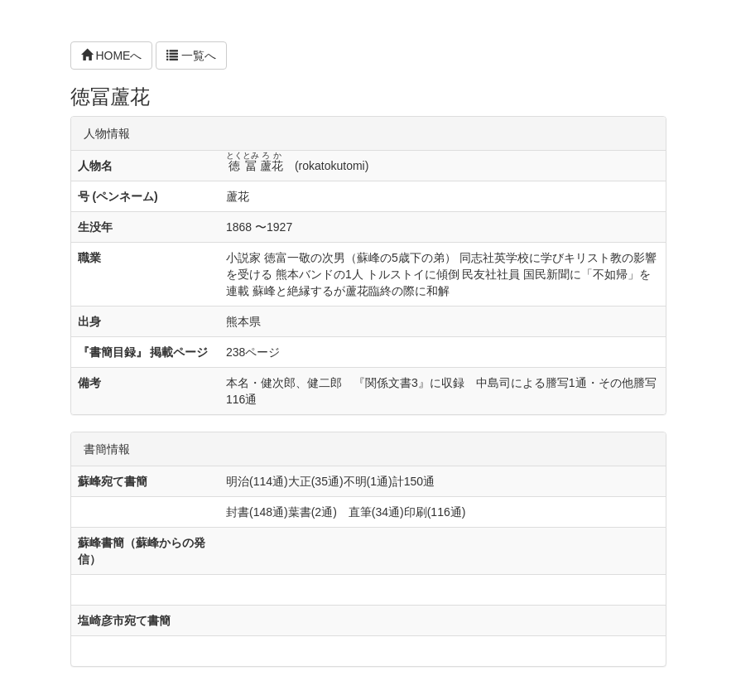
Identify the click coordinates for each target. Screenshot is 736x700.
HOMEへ (112, 56)
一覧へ (191, 56)
